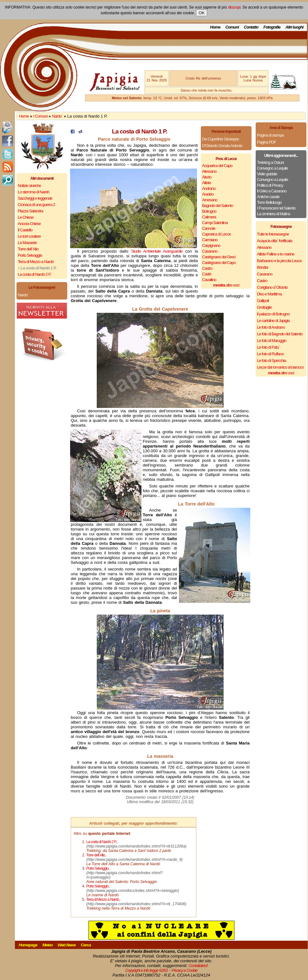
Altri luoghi (295, 27)
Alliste (206, 183)
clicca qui (234, 7)
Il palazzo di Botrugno (273, 314)
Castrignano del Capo (219, 263)
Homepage (28, 945)
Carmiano (210, 240)
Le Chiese (26, 217)
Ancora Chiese (29, 224)
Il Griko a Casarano (272, 191)
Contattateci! (198, 966)
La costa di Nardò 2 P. (34, 274)
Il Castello (25, 230)
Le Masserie (27, 243)
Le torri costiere (29, 236)
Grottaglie (264, 307)
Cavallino (209, 280)
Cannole (209, 228)
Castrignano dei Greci (219, 257)
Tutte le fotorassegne (273, 234)
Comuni (232, 27)
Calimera (209, 217)
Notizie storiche (29, 186)
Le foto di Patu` (268, 347)
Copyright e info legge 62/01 (147, 970)
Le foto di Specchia (272, 361)
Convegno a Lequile (272, 168)
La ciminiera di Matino (273, 214)
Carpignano (211, 245)
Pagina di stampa (270, 135)
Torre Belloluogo (269, 202)
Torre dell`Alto (28, 249)
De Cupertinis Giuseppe (220, 139)
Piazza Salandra (30, 211)
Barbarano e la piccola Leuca (279, 261)
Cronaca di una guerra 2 (36, 205)
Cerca (86, 945)
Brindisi (262, 267)
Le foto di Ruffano (270, 354)
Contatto (251, 27)
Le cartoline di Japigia (273, 321)
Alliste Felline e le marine (276, 254)
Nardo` (57, 116)
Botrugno (209, 211)
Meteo (47, 945)
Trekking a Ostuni (270, 162)
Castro (207, 268)
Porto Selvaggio (30, 255)
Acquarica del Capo (217, 166)
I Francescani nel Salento (276, 208)
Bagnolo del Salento (217, 206)
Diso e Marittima (269, 294)
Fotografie (272, 27)
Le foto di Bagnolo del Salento (280, 334)
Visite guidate (267, 174)
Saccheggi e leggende (35, 198)
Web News (67, 945)
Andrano (209, 188)
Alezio (207, 177)
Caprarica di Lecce (216, 234)
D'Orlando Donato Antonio (222, 146)
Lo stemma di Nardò (33, 192)
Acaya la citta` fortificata (275, 241)
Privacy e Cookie (185, 970)
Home (215, 27)
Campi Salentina (215, 223)
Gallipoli (263, 301)
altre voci (226, 285)
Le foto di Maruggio (272, 341)
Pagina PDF (266, 142)
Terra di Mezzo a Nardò (36, 262)
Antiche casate (268, 197)
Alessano (209, 171)
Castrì (207, 274)
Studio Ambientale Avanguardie (157, 251)
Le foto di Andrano (271, 327)
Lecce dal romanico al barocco (280, 367)
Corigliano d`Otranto (272, 287)
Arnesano (210, 200)
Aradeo (208, 194)
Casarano (210, 251)
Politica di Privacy (270, 185)
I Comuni (40, 116)
